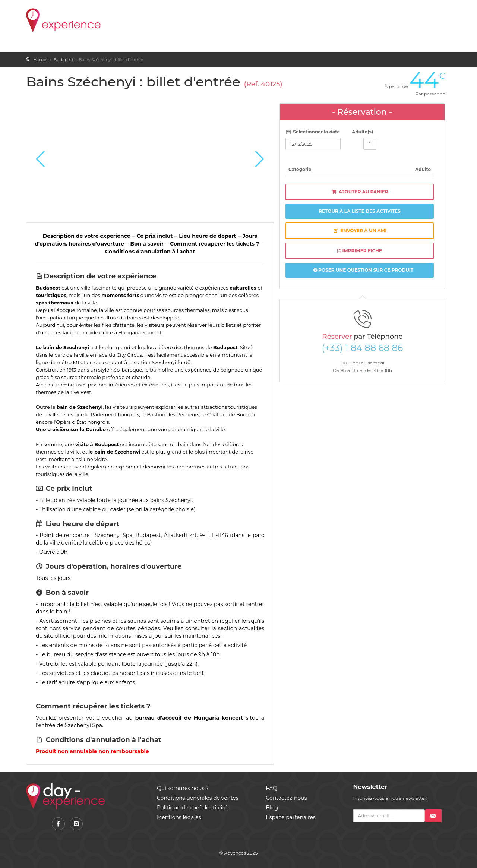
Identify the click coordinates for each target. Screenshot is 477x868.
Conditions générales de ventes (198, 798)
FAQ (272, 788)
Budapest (64, 60)
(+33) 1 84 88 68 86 (363, 348)
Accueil (41, 60)
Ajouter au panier (360, 192)
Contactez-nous (287, 798)
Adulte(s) (362, 132)
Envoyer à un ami (360, 231)
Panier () (306, 15)
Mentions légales (179, 817)
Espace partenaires (291, 817)
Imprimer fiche (360, 251)
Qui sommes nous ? (183, 788)
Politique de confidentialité (192, 808)
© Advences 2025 (238, 853)
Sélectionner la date (313, 132)
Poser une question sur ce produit (363, 270)
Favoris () (345, 15)
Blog (272, 808)
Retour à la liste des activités (360, 211)
